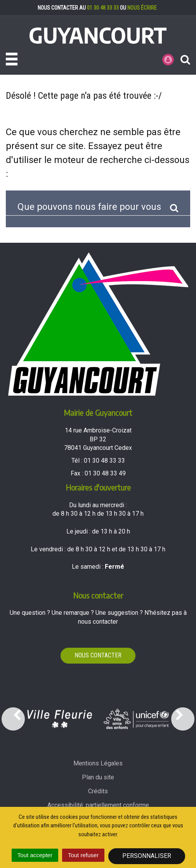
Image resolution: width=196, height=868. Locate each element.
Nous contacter (98, 655)
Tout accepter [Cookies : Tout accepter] (35, 855)
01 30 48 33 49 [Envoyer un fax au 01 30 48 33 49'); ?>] (105, 473)
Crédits (98, 791)
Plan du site (98, 777)
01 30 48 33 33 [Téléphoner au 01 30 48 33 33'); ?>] (104, 461)
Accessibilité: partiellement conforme (98, 805)
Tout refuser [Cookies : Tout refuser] (83, 855)
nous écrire (142, 8)
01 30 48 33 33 (103, 8)
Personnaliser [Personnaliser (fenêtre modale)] (147, 856)
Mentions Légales (98, 763)
